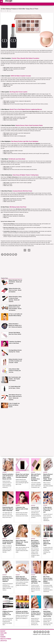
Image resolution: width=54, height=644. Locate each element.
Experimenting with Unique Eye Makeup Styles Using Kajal (8, 509)
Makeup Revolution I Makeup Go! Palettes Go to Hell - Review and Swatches (15, 325)
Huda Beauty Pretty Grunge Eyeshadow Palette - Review (8, 542)
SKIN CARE (3, 633)
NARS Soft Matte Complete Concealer (21, 76)
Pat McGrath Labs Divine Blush (17, 159)
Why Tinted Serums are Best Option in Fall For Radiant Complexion (48, 580)
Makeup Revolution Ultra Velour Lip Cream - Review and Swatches (15, 290)
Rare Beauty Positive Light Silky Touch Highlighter (25, 141)
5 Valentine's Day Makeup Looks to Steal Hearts (22, 509)
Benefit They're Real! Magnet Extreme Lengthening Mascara (26, 109)
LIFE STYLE (4, 641)
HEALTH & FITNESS (6, 639)
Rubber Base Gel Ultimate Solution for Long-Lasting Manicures (22, 578)
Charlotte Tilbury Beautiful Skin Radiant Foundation (25, 58)
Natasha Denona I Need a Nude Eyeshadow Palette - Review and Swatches (48, 477)
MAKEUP (4, 472)
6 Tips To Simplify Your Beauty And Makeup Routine (14, 405)
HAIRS (2, 635)
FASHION (3, 637)
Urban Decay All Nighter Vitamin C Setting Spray (26, 175)
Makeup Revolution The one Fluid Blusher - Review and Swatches (15, 282)
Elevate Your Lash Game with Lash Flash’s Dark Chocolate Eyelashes (22, 476)
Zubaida (10, 11)
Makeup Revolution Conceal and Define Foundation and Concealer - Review (15, 361)
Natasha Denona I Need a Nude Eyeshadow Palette (29, 125)
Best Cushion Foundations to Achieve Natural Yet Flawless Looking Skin (35, 544)
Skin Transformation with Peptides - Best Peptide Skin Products (15, 379)
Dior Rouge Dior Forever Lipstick (18, 92)
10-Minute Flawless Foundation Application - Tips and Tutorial (36, 580)
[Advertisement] (12, 265)
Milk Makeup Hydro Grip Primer (18, 207)
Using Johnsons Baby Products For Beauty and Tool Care (15, 371)
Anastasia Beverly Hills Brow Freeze (22, 191)
